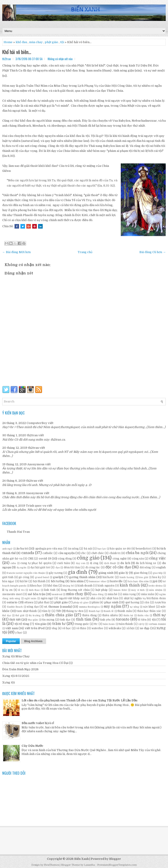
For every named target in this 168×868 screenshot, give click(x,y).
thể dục (7, 615)
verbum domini (157, 624)
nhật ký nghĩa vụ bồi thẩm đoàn (145, 598)
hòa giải (143, 577)
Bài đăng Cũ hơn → (153, 252)
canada (28, 553)
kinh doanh (85, 586)
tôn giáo (41, 624)
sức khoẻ (149, 607)
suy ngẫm (112, 607)
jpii (155, 581)
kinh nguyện (106, 586)
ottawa (29, 602)
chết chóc (98, 553)
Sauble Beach (15, 607)
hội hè (24, 581)
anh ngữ (7, 549)
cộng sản (138, 559)
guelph (58, 577)
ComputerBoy (37, 423)
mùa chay (36, 42)
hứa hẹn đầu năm (138, 581)
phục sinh (111, 602)
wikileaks (115, 628)
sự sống (135, 607)
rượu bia (160, 602)
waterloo (97, 628)
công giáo (88, 558)
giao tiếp (158, 573)
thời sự (159, 615)
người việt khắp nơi (72, 598)
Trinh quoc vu (36, 506)
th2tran (32, 435)
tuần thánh (126, 624)
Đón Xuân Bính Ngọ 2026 (20, 669)
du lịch (125, 563)
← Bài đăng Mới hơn (16, 252)
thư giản (33, 620)
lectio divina (156, 586)
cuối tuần (63, 563)
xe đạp (145, 628)
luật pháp (102, 590)
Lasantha (89, 865)
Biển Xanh (82, 859)
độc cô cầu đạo (118, 567)
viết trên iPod (35, 628)
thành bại (94, 611)
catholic (48, 553)
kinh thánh (130, 585)
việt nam (12, 628)
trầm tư (59, 624)
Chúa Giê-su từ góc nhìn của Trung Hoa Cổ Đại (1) (37, 663)
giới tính (8, 577)
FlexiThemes (51, 865)
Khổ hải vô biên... (17, 52)
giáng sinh (106, 573)
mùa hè (112, 594)
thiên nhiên (110, 615)
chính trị (115, 553)
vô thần (81, 628)
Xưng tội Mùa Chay (16, 656)
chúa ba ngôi (137, 553)
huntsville (116, 581)
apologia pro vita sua (49, 549)
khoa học (36, 586)
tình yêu (105, 620)
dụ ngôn (21, 568)
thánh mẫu (125, 611)
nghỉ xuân (31, 598)
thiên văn (143, 615)
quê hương (132, 602)
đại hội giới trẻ (40, 567)
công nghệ (120, 559)
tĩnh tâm (84, 619)
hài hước (108, 577)
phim (96, 602)
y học (19, 633)
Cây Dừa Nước (32, 746)
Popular (11, 641)
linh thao (34, 590)
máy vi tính (138, 590)
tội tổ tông (22, 624)
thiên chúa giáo (59, 615)
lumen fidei (120, 590)
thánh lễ (109, 611)
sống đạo (33, 607)
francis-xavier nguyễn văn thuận (26, 573)
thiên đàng (90, 615)
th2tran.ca (58, 440)
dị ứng (94, 563)
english (161, 567)
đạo (58, 568)
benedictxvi (144, 549)
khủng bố (68, 586)
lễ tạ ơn (7, 590)
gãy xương (56, 573)
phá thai (44, 602)
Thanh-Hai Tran (18, 532)
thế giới (20, 615)
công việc (157, 558)
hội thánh (39, 581)
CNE (31, 559)
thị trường (35, 615)
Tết (58, 611)
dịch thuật (110, 563)
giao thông (141, 573)
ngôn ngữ (47, 598)
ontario (12, 602)
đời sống (145, 567)
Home (8, 42)
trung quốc (82, 624)
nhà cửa (96, 598)
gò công (24, 577)
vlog (54, 628)
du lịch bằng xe (146, 563)
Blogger (115, 859)
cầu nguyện (67, 553)
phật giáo (61, 602)
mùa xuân (148, 594)
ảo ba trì (22, 549)
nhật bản (112, 598)
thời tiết (15, 620)
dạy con (81, 563)
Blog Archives (33, 641)
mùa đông (98, 594)
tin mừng (48, 620)
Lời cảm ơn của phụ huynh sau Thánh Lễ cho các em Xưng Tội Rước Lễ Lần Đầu (79, 700)
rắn (147, 602)
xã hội (130, 628)
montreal (57, 594)
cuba (13, 563)
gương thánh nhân (82, 577)
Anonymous (36, 464)
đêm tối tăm (72, 567)
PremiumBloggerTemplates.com (117, 865)
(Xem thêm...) (156, 427)
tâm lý (46, 611)
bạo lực (102, 549)
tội (62, 42)
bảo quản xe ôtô (120, 549)
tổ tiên (142, 620)
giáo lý (124, 573)
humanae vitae (97, 581)
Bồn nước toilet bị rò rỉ (38, 723)
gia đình (78, 572)
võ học (67, 628)
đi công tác (93, 567)
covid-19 (45, 559)
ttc (96, 624)
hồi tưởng (58, 581)
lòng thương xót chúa (75, 590)
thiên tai (128, 615)
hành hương (127, 577)
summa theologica (89, 607)
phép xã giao (81, 603)
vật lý (141, 624)
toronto (123, 619)
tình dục (65, 620)
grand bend (42, 577)
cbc (83, 553)
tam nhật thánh (27, 611)
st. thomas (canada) (58, 607)
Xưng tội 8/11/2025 (16, 676)
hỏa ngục (8, 581)
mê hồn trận (36, 594)
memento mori (12, 594)
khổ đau (21, 42)
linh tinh (50, 590)
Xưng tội (9, 682)
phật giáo (51, 42)
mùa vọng (129, 594)
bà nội (88, 549)
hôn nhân (77, 581)
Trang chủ (85, 252)
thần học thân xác (149, 611)
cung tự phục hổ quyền (36, 563)
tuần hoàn (109, 624)
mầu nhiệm (156, 590)
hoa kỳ (157, 577)
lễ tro (21, 590)
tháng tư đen (75, 611)
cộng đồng (65, 559)
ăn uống (73, 549)
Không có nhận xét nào (60, 59)
